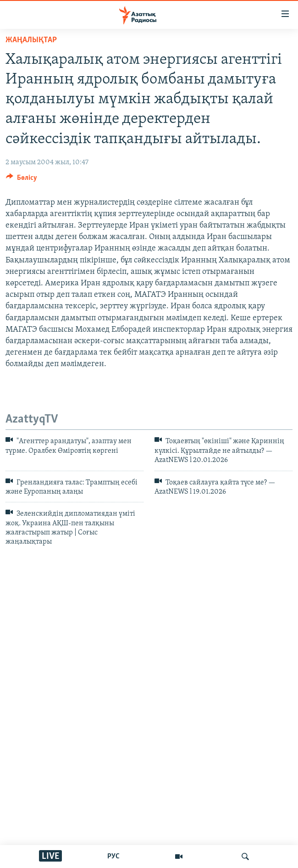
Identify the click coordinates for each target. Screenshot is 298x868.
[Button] (22, 180)
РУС (113, 857)
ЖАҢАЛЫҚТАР (31, 40)
